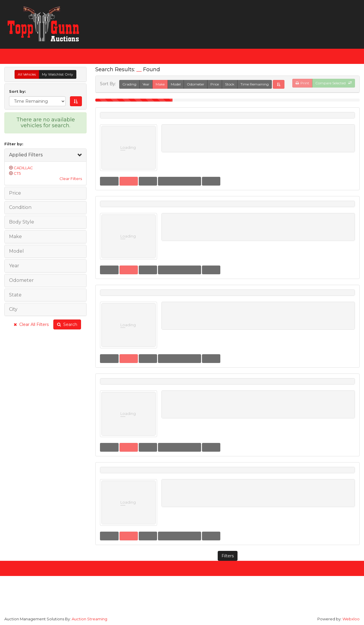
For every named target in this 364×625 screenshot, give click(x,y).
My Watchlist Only (58, 74)
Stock (230, 84)
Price (215, 84)
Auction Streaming (89, 619)
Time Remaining (255, 84)
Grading (129, 84)
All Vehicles (27, 74)
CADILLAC (23, 168)
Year (146, 84)
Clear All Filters (31, 324)
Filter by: (14, 144)
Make (160, 84)
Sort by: (19, 91)
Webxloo (351, 619)
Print (302, 83)
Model (176, 84)
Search (67, 324)
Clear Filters (71, 179)
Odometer (196, 84)
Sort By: (109, 84)
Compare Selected (334, 83)
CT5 (17, 173)
